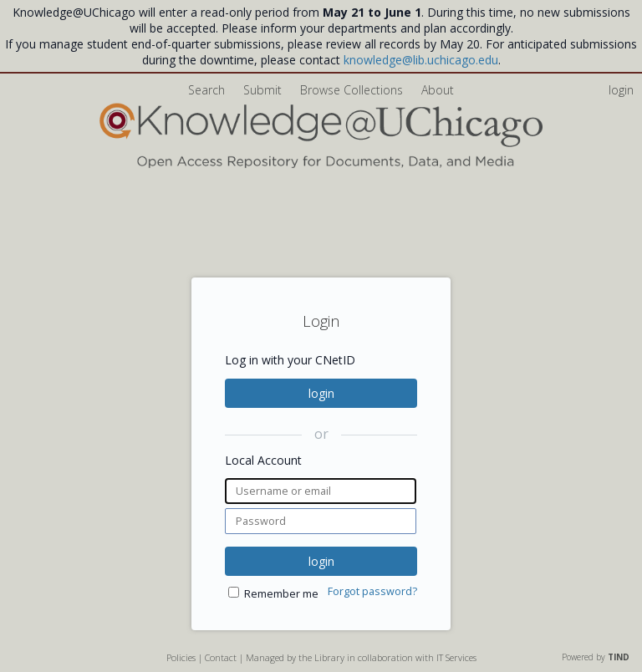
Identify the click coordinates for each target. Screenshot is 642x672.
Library (329, 657)
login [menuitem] (621, 90)
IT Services (456, 657)
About (438, 90)
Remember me (281, 594)
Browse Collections (353, 90)
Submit (264, 90)
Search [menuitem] (206, 90)
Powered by (596, 657)
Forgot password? (372, 591)
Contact (221, 657)
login (321, 393)
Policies (181, 657)
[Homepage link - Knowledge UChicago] (321, 164)
